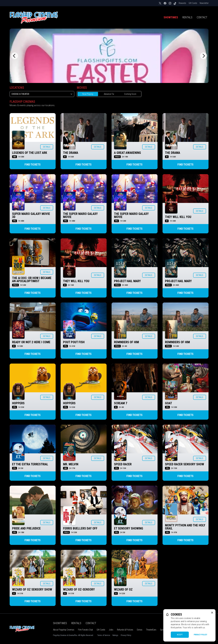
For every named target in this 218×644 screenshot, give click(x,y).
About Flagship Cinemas (64, 630)
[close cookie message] (212, 613)
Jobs (111, 630)
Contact (202, 17)
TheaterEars (151, 630)
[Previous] (15, 56)
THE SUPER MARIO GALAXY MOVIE (80, 215)
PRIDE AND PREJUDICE (26, 528)
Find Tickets (33, 164)
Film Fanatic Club (85, 630)
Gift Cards (193, 3)
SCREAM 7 (121, 403)
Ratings (115, 635)
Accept (180, 635)
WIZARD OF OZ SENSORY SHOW (32, 589)
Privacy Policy (126, 635)
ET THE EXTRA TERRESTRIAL (30, 464)
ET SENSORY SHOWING (129, 528)
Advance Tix (109, 94)
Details (47, 147)
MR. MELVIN (71, 464)
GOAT (169, 403)
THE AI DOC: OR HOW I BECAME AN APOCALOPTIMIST (32, 280)
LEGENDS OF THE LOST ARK (30, 153)
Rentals (187, 17)
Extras (140, 630)
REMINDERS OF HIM (126, 342)
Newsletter (204, 3)
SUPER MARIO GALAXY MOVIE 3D (31, 215)
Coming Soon (130, 94)
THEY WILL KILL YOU (178, 217)
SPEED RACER (123, 464)
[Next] (204, 56)
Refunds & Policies (125, 630)
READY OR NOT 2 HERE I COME (31, 342)
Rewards (182, 3)
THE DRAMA (71, 153)
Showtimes (171, 17)
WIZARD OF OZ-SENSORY (79, 589)
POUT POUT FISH (74, 342)
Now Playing (88, 94)
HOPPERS (18, 403)
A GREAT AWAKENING (127, 153)
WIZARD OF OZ (123, 589)
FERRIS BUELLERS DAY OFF (80, 528)
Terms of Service (104, 635)
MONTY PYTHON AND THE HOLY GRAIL (185, 527)
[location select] (42, 94)
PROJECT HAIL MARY (127, 281)
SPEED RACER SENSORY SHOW (185, 464)
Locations (17, 88)
